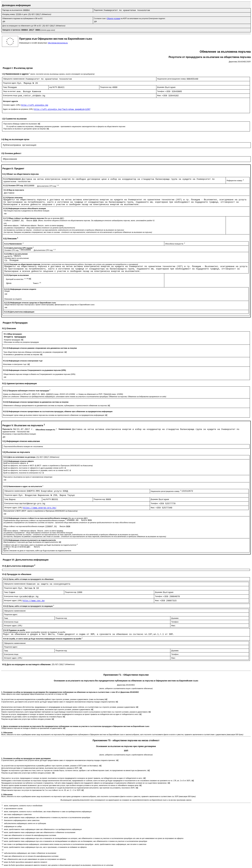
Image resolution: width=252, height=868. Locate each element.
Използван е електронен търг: (15, 364)
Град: (5, 87)
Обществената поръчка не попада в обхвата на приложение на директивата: (32, 728)
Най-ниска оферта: (11, 225)
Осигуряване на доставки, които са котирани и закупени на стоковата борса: (32, 717)
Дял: (5, 549)
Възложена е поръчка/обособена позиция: (19, 434)
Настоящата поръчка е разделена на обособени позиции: (27, 211)
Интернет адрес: (14, 508)
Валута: (30, 220)
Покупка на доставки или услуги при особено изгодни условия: (26, 719)
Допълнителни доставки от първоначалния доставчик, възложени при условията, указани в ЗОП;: (40, 768)
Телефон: (161, 91)
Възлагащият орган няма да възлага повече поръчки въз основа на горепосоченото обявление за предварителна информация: (54, 415)
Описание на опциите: (13, 299)
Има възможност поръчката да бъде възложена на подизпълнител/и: (31, 542)
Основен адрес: (12, 105)
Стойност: (8, 220)
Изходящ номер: (9, 14)
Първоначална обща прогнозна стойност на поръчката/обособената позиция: (35, 520)
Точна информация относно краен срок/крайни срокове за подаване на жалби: (34, 632)
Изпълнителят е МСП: (40, 511)
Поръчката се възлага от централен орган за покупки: (25, 129)
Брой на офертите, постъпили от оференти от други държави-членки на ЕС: (34, 468)
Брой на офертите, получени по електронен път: (23, 473)
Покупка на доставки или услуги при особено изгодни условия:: (27, 773)
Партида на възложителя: (13, 10)
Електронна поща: (11, 95)
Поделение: (99, 10)
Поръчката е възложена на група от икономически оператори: (28, 477)
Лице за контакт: (10, 91)
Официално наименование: (14, 79)
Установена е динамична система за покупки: (22, 354)
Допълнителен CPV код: (48, 186)
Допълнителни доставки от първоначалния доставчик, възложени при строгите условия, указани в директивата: (46, 709)
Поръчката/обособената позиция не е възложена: (23, 446)
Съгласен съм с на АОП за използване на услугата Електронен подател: (130, 18)
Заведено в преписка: (12, 30)
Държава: (161, 87)
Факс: (160, 95)
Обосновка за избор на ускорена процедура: (21, 342)
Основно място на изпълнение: (17, 258)
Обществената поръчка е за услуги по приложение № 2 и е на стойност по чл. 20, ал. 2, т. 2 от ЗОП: (41, 790)
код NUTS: (54, 87)
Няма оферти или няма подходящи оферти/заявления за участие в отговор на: (33, 694)
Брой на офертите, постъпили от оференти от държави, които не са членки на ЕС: (36, 470)
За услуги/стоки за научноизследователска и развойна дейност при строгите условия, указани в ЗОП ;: (50, 766)
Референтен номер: (235, 181)
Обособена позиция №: (175, 244)
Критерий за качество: (17, 279)
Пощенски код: (106, 87)
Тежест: (37, 283)
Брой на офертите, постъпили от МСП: (19, 466)
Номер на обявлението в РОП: (91, 394)
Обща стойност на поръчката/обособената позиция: (24, 526)
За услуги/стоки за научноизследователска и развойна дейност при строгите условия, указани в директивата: (53, 699)
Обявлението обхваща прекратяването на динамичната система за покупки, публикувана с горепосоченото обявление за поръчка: (55, 406)
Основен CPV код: (12, 250)
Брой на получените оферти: (15, 463)
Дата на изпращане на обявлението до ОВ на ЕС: (22, 26)
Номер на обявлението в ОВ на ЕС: (17, 394)
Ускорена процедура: (12, 340)
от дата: (25, 14)
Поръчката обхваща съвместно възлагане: (21, 124)
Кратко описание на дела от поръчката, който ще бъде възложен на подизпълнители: (37, 551)
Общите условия (114, 18)
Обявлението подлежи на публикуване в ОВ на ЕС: (23, 18)
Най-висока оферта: (29, 225)
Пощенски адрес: (10, 83)
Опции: (7, 291)
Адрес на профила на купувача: (18, 109)
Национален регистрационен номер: (172, 79)
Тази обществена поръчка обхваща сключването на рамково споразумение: (34, 352)
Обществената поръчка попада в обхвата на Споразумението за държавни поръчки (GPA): (40, 374)
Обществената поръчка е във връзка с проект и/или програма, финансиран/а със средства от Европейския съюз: (50, 305)
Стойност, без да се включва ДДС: (17, 547)
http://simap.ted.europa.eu (58, 43)
